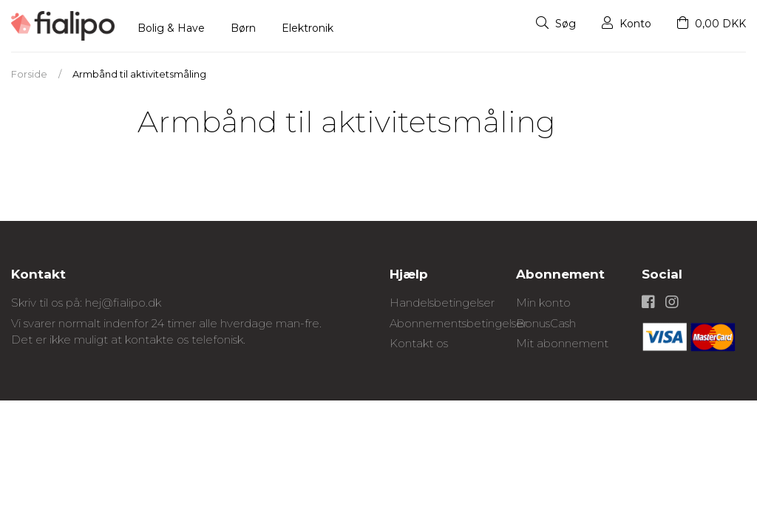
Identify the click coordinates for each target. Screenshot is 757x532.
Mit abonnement (562, 343)
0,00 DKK (712, 24)
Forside (29, 74)
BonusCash (546, 323)
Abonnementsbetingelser (458, 323)
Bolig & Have (171, 28)
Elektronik (308, 28)
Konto (627, 24)
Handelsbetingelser (442, 303)
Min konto (543, 303)
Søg (556, 24)
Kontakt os (419, 343)
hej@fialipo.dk (123, 303)
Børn (243, 28)
